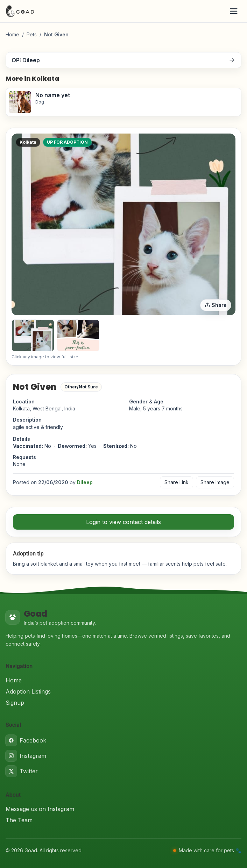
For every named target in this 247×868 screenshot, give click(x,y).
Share (216, 305)
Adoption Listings (28, 691)
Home (12, 34)
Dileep (85, 482)
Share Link (177, 482)
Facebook (26, 740)
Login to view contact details (123, 522)
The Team (19, 820)
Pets (32, 34)
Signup (15, 703)
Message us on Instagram (40, 809)
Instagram (26, 756)
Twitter (22, 771)
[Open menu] (234, 11)
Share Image (215, 482)
